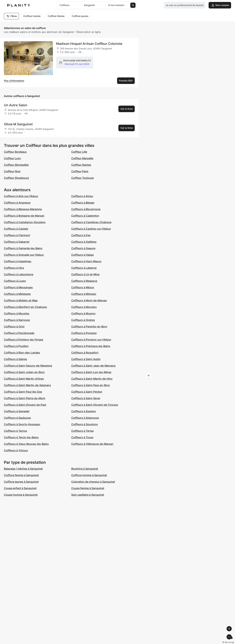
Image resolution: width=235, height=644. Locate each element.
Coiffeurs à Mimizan (84, 294)
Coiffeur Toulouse (83, 178)
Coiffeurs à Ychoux (16, 450)
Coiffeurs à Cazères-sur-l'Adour (91, 229)
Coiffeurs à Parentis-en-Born (89, 326)
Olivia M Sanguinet (18, 124)
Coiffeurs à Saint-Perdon (87, 392)
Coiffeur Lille (79, 152)
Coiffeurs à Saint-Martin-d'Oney (24, 379)
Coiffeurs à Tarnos (15, 431)
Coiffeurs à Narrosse (17, 320)
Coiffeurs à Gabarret (17, 242)
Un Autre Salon (16, 105)
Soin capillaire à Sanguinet (88, 495)
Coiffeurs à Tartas (83, 431)
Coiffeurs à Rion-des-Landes (22, 353)
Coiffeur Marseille (82, 158)
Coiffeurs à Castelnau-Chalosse (91, 222)
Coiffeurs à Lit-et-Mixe (85, 274)
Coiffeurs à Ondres (83, 320)
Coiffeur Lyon (12, 158)
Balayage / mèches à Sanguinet (23, 469)
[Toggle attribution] (231, 641)
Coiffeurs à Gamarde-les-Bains (23, 248)
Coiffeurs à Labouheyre (19, 274)
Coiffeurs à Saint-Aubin (86, 359)
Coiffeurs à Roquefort (85, 353)
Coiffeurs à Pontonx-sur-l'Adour (91, 340)
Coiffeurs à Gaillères (84, 242)
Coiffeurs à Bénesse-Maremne (23, 209)
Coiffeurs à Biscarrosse (86, 209)
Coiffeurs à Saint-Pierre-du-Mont (25, 398)
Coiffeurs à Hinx (14, 268)
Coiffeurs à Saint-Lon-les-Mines (91, 372)
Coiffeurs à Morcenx (84, 307)
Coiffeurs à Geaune (83, 248)
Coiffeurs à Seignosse (85, 418)
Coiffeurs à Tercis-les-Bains (21, 437)
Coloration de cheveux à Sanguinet (93, 482)
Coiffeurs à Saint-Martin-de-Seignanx (27, 385)
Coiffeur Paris (80, 171)
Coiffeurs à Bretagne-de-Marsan (24, 216)
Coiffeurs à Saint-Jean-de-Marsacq (93, 366)
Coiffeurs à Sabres (15, 359)
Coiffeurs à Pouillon (16, 346)
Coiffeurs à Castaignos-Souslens (25, 222)
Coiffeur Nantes (81, 165)
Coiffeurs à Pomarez (84, 333)
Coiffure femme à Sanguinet (21, 475)
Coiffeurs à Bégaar (83, 203)
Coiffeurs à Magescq (84, 281)
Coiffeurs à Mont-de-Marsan (89, 300)
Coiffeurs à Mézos (83, 287)
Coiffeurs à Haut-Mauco (86, 261)
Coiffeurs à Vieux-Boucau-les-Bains (26, 444)
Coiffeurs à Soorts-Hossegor (22, 424)
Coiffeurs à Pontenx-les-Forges (24, 340)
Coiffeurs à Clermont (17, 235)
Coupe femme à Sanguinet (88, 488)
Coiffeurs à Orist (14, 326)
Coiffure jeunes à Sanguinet (21, 482)
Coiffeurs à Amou (82, 196)
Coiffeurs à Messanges (18, 287)
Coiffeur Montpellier (16, 165)
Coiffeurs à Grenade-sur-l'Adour (24, 255)
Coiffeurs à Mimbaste (17, 294)
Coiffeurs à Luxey (15, 281)
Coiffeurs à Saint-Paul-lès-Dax (23, 392)
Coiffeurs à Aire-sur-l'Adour (21, 196)
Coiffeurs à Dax (81, 235)
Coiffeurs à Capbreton (85, 216)
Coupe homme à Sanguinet (21, 495)
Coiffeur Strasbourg (16, 178)
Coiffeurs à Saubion (84, 411)
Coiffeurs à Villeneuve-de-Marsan (92, 444)
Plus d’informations (14, 81)
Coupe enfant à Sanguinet (20, 488)
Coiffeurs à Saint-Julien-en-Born (24, 372)
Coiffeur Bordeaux (15, 152)
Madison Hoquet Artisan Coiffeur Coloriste (89, 44)
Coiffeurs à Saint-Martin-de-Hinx (92, 379)
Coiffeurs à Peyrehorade (19, 333)
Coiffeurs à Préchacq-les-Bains (91, 346)
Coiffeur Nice (12, 171)
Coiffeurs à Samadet (17, 411)
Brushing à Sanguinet (85, 469)
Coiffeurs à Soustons (85, 424)
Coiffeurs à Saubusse (17, 418)
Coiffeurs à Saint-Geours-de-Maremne (28, 366)
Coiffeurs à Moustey (17, 313)
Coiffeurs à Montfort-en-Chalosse (25, 307)
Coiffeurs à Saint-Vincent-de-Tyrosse (95, 405)
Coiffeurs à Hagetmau (18, 261)
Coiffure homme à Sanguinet (89, 475)
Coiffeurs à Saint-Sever (86, 398)
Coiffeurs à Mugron (83, 313)
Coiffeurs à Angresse (17, 203)
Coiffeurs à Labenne (84, 268)
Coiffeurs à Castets (16, 229)
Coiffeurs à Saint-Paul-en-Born (91, 385)
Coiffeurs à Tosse (82, 437)
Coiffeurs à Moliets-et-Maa (21, 300)
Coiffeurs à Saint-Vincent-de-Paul (25, 405)
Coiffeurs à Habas (83, 255)
